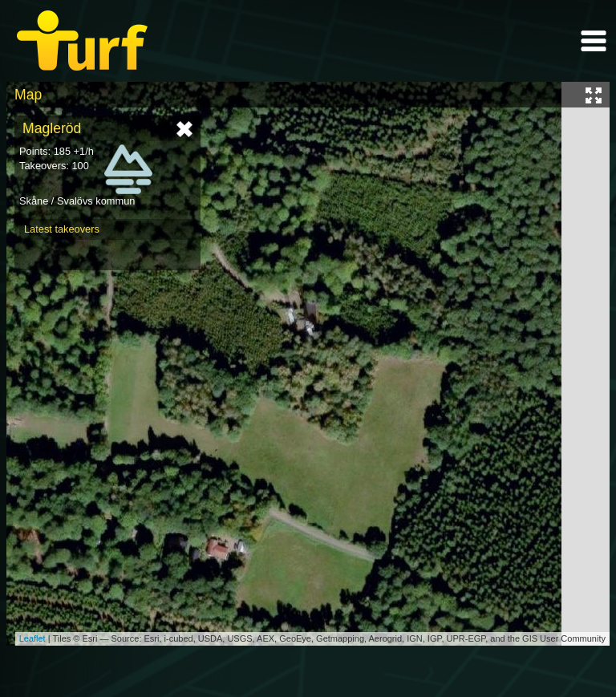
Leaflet (32, 638)
